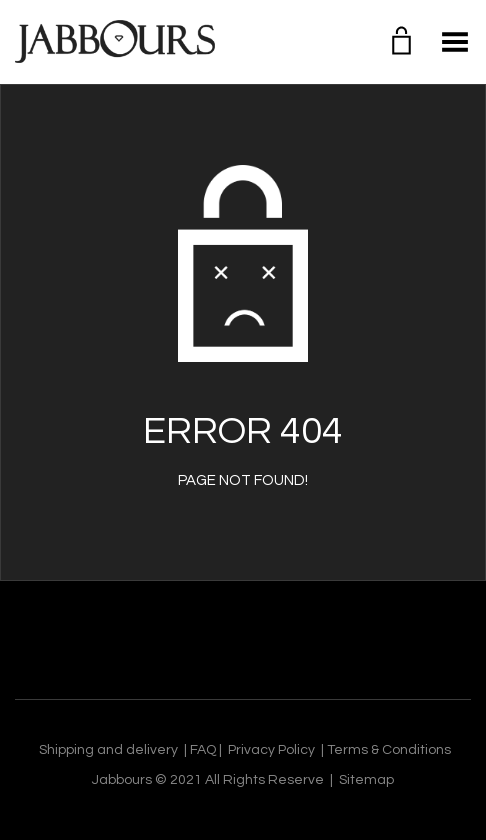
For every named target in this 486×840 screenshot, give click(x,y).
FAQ (203, 750)
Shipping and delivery (108, 750)
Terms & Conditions (389, 750)
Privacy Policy (271, 750)
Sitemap (366, 780)
